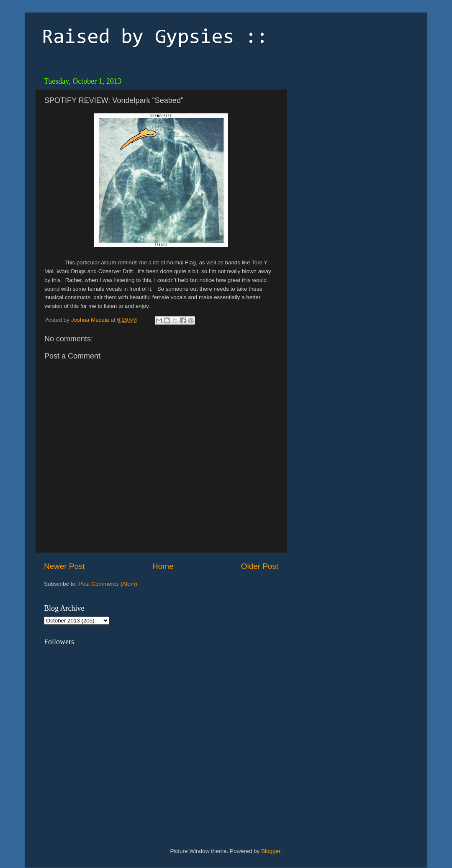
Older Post (260, 566)
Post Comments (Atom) (108, 584)
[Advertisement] (349, 125)
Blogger (271, 851)
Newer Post (64, 566)
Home (163, 566)
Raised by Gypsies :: (155, 38)
